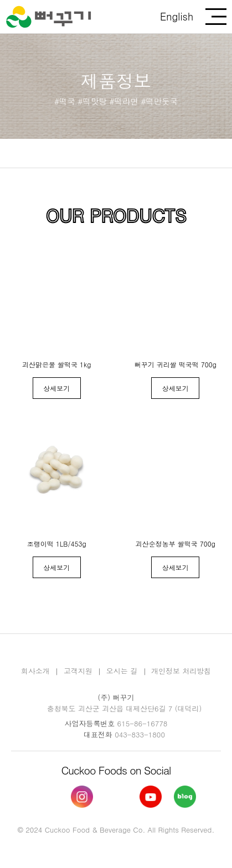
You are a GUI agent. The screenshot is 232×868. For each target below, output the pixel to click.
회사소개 (35, 671)
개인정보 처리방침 (181, 671)
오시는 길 (122, 671)
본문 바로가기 (0, 0)
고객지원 (78, 671)
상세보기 (56, 388)
